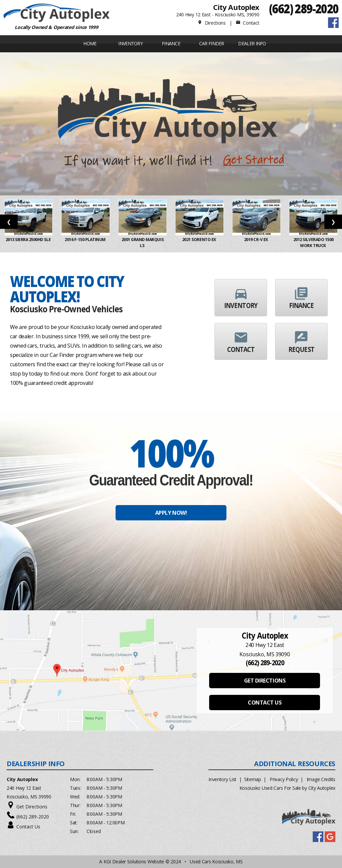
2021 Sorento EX (199, 240)
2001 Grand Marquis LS (143, 243)
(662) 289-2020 (304, 8)
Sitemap (253, 779)
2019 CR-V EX (257, 240)
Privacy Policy (284, 779)
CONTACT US (265, 703)
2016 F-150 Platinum (85, 240)
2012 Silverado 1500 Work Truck (314, 243)
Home (90, 43)
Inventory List (222, 779)
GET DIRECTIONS (265, 681)
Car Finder (212, 43)
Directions (212, 23)
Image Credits (321, 779)
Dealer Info (252, 43)
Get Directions (32, 807)
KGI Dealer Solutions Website (134, 862)
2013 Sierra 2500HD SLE (29, 240)
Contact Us (28, 827)
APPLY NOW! (171, 513)
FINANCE (171, 43)
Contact (247, 23)
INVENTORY (130, 43)
